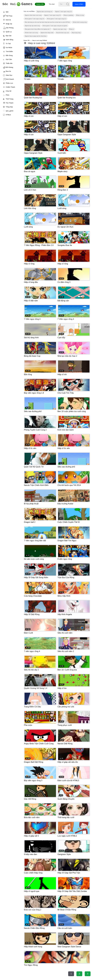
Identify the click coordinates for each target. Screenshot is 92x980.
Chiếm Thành (10, 87)
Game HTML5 (81, 4)
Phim (8, 95)
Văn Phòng (10, 28)
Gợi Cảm (9, 59)
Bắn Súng (9, 55)
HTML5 (8, 115)
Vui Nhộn (9, 48)
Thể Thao (9, 16)
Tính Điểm (9, 51)
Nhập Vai (9, 24)
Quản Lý (9, 32)
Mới (7, 12)
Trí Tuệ (8, 44)
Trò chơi (54, 4)
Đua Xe (8, 71)
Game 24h (42, 4)
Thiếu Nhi (9, 63)
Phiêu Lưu (9, 83)
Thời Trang (10, 99)
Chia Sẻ (9, 91)
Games (19, 4)
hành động (9, 40)
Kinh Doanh (10, 79)
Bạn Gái (9, 36)
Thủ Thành (10, 103)
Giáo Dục (9, 75)
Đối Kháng (9, 67)
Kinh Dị (8, 20)
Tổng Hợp (9, 107)
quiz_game (10, 111)
